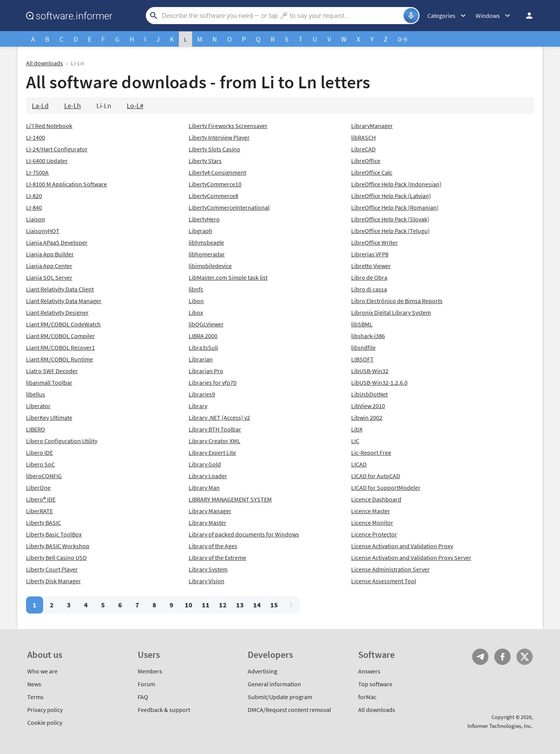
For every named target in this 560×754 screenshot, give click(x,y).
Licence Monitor (372, 523)
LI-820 (34, 196)
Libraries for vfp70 (213, 382)
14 (257, 605)
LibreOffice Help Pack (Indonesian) (396, 184)
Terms (35, 697)
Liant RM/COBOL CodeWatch (63, 324)
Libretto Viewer (371, 266)
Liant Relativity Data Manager (64, 301)
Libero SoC (40, 464)
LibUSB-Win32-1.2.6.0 (379, 382)
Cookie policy (45, 722)
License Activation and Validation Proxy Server (411, 558)
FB (502, 657)
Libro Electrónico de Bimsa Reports (397, 301)
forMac (367, 697)
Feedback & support (164, 710)
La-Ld (40, 106)
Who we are (42, 671)
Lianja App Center (49, 266)
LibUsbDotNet (369, 394)
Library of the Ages (213, 546)
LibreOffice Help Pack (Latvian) (391, 196)
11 (206, 605)
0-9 (402, 39)
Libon (196, 301)
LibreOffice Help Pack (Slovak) (390, 219)
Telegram (480, 657)
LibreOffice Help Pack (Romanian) (395, 207)
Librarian (201, 359)
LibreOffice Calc (372, 172)
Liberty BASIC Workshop (58, 546)
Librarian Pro (206, 371)
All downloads (45, 63)
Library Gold (205, 464)
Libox (196, 312)
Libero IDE (39, 452)
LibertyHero (204, 219)
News (34, 684)
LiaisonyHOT (43, 231)
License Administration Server (390, 569)
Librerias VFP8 (370, 254)
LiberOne (38, 487)
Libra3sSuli (203, 347)
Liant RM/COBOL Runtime (59, 359)
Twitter (525, 657)
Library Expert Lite (212, 452)
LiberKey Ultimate (49, 417)
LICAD (359, 464)
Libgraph (200, 231)
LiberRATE (39, 511)
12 (223, 605)
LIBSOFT (362, 359)
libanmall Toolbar (49, 382)
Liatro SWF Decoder (52, 371)
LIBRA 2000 (203, 336)
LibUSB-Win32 (370, 371)
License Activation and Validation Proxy (402, 546)
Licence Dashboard (376, 499)
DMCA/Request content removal (289, 710)
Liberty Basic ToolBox (54, 534)
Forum (146, 684)
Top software (375, 684)
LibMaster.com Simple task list (228, 277)
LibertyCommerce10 (215, 184)
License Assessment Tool (384, 581)
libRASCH (363, 137)
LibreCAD (363, 149)
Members (150, 671)
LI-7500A (37, 172)
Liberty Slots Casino (214, 149)
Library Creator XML (214, 441)
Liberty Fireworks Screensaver (228, 126)
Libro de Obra (369, 277)
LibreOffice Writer (374, 242)
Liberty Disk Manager (53, 581)
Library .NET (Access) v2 (219, 417)
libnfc (196, 289)
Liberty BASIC (44, 523)
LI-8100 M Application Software (66, 184)
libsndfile (363, 347)
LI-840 (34, 207)
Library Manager (210, 511)
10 (189, 605)
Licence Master (371, 511)
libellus (36, 394)
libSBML (362, 324)
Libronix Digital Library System (391, 312)
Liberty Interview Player (219, 137)
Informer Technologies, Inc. (500, 726)
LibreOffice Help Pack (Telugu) (390, 231)
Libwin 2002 (367, 417)
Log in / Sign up (526, 16)
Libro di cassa (369, 289)
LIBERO (36, 429)
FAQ (143, 697)
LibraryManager (372, 126)
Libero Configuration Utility (62, 441)
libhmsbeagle (206, 242)
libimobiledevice (210, 266)
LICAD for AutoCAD (376, 476)
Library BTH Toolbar (215, 429)
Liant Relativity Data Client (60, 289)
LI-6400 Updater (47, 161)
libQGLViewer (206, 324)
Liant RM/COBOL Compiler (60, 336)
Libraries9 (202, 394)
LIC (355, 441)
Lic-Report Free (371, 452)
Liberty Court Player (52, 569)
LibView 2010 (368, 406)
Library (198, 406)
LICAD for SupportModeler (386, 487)
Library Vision (206, 581)
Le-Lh (73, 106)
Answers (369, 671)
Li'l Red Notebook (49, 126)
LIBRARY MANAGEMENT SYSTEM (230, 499)
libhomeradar (207, 254)
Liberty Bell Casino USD (56, 558)
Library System (208, 569)
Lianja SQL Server (49, 277)
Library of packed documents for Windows (244, 534)
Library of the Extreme (217, 558)
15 (274, 605)
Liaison (36, 219)
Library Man (204, 487)
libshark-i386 (368, 336)
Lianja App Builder (50, 254)
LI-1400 (36, 137)
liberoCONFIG (44, 476)
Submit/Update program (280, 697)
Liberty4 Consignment (217, 172)
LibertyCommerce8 (213, 196)
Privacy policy (45, 710)
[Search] (282, 16)
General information (274, 684)
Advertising (262, 671)
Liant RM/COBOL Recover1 (60, 347)
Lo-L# (135, 106)
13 (240, 605)
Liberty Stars (205, 161)
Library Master (207, 523)
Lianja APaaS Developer (57, 242)
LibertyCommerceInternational (229, 207)
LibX (357, 429)
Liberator (38, 406)
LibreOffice (366, 161)
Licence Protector (374, 534)
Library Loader (208, 476)
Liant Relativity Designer (57, 312)
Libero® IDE (41, 499)
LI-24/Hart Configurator (57, 149)
